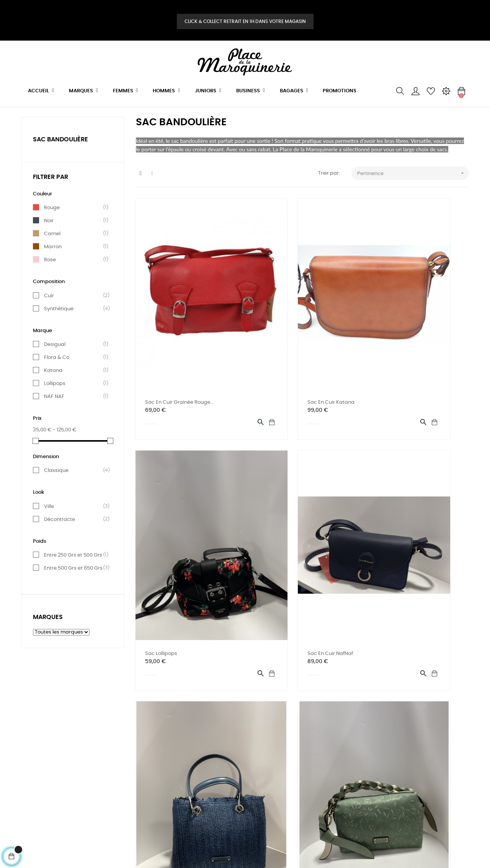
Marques (48, 638)
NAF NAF (74, 417)
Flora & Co (74, 378)
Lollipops (74, 404)
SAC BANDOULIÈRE (60, 160)
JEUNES (107, 766)
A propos (32, 780)
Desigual (74, 365)
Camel (74, 254)
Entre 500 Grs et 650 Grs (74, 589)
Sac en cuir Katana (284, 362)
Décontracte (74, 540)
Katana (74, 391)
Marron (74, 267)
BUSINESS (109, 780)
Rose (74, 280)
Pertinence (413, 194)
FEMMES (107, 738)
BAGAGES (109, 793)
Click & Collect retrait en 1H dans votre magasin (245, 21)
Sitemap (32, 793)
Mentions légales (42, 766)
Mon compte (190, 766)
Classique (74, 491)
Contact (184, 752)
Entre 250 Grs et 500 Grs (74, 576)
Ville (74, 527)
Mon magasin (191, 780)
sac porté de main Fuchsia (293, 553)
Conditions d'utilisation (49, 752)
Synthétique (74, 329)
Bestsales (109, 807)
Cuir (74, 316)
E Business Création (180, 847)
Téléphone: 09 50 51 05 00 (205, 738)
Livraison (32, 738)
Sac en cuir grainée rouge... (180, 362)
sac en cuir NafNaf (168, 553)
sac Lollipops (391, 362)
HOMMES (108, 752)
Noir (74, 241)
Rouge (74, 228)
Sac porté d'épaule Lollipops (410, 553)
